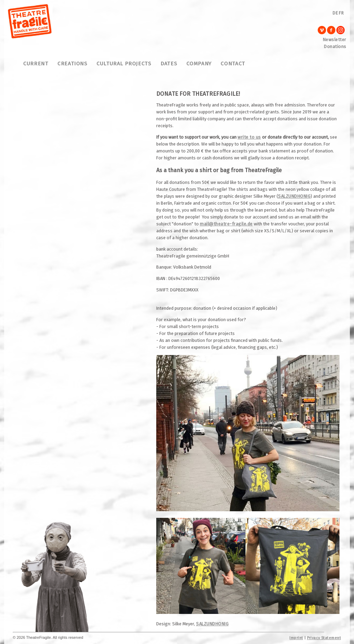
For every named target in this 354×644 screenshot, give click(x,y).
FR (341, 13)
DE (335, 13)
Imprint (296, 638)
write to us (249, 137)
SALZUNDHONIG (294, 196)
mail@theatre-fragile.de (226, 224)
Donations (335, 46)
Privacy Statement (324, 638)
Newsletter (335, 40)
